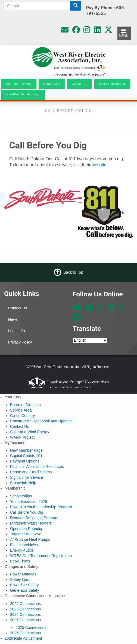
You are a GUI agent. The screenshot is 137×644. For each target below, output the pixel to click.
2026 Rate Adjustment (23, 638)
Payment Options (25, 461)
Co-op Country (22, 416)
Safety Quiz (20, 580)
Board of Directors (25, 405)
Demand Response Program (34, 518)
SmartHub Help (23, 483)
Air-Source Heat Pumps (30, 539)
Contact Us (18, 308)
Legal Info (17, 331)
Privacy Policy (20, 342)
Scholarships (21, 496)
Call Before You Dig (27, 512)
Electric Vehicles (24, 545)
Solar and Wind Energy (30, 432)
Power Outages (23, 574)
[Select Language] (90, 340)
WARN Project (22, 437)
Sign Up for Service (27, 477)
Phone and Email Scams (31, 472)
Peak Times (20, 561)
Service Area (21, 410)
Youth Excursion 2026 (29, 501)
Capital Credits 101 (26, 456)
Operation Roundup (27, 529)
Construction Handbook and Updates (41, 421)
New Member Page (26, 450)
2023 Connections (25, 609)
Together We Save (26, 534)
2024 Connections (25, 614)
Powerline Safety (24, 585)
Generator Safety (25, 590)
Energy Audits (22, 550)
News (13, 319)
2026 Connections (25, 633)
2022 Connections (25, 604)
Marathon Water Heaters (31, 523)
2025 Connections (25, 620)
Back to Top (73, 272)
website (99, 165)
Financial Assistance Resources (37, 467)
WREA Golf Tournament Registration (41, 556)
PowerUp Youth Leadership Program (41, 507)
